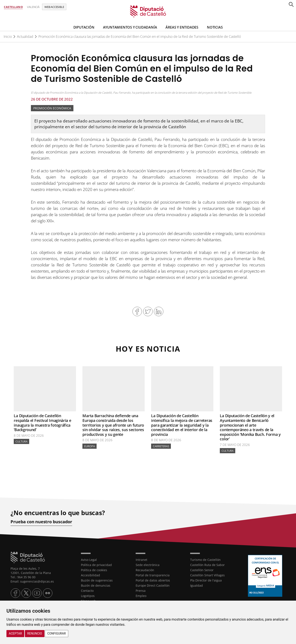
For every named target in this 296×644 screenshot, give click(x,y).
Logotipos (88, 596)
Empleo (141, 596)
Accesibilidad (90, 575)
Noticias (215, 27)
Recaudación (145, 570)
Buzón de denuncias (96, 585)
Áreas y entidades (182, 27)
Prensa (141, 590)
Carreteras (161, 446)
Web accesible (54, 7)
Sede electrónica (148, 565)
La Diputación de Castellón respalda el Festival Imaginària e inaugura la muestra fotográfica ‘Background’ (42, 423)
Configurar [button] (56, 633)
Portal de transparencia (153, 575)
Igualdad (197, 585)
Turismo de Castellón (205, 559)
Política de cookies (94, 570)
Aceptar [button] (15, 633)
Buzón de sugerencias (97, 580)
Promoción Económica (52, 108)
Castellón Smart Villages (207, 575)
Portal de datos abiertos (153, 580)
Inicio (8, 37)
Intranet (141, 559)
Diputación (84, 27)
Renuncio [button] (35, 633)
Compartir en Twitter (148, 311)
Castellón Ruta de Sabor (207, 565)
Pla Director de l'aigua (206, 580)
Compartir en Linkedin (159, 311)
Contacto (87, 590)
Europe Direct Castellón (153, 585)
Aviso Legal (89, 559)
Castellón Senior (202, 570)
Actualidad (25, 37)
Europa (90, 446)
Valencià (33, 7)
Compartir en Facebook (137, 311)
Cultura (21, 441)
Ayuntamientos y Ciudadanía (130, 27)
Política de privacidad (96, 565)
